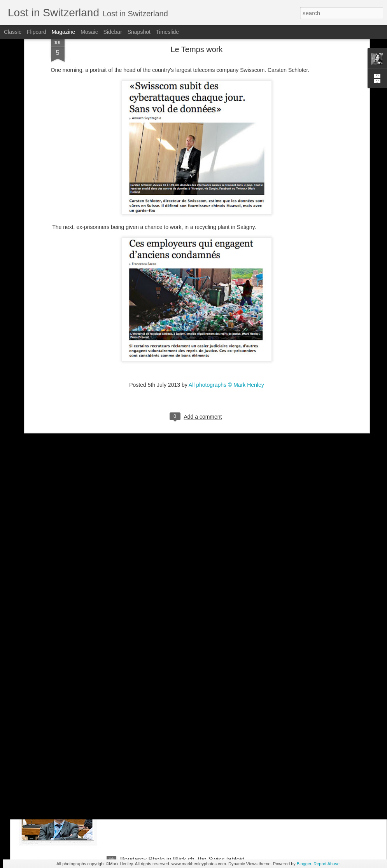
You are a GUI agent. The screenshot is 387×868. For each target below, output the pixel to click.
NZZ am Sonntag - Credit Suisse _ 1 (170, 683)
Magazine (64, 32)
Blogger (304, 864)
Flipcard (37, 32)
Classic (13, 32)
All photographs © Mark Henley (226, 317)
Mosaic (89, 32)
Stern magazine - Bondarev (158, 771)
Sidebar (113, 32)
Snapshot (139, 32)
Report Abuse (327, 864)
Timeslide (167, 32)
